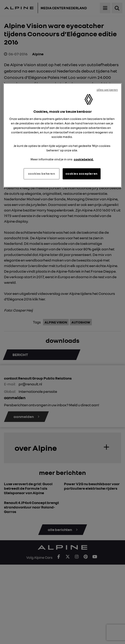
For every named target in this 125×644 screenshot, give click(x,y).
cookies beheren (42, 174)
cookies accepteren (82, 174)
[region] (62, 135)
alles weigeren (107, 90)
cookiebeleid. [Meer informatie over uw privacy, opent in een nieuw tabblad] (84, 159)
